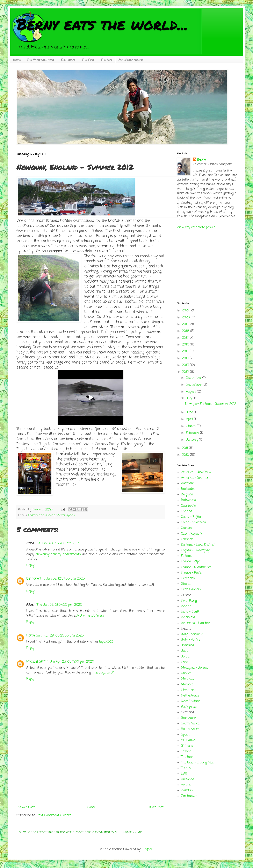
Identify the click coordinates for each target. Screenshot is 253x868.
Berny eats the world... (102, 24)
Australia (188, 484)
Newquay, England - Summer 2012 (211, 404)
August (191, 392)
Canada (187, 511)
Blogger (147, 849)
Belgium (187, 495)
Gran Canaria (191, 589)
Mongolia (188, 679)
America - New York (196, 472)
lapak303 (106, 642)
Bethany (32, 579)
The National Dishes (41, 59)
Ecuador (187, 539)
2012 (186, 372)
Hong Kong (189, 601)
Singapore (188, 718)
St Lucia (187, 746)
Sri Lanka (188, 740)
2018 (186, 331)
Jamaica (187, 645)
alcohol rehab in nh (90, 616)
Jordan (186, 657)
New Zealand (191, 701)
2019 (186, 324)
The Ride (107, 59)
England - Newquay (195, 550)
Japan (186, 651)
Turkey (186, 768)
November (194, 378)
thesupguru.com (104, 673)
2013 (186, 365)
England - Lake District (198, 545)
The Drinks (68, 59)
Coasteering (36, 515)
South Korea (190, 729)
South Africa (190, 724)
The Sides (88, 59)
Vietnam (187, 779)
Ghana (186, 584)
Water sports (66, 515)
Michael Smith (37, 662)
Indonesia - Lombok (196, 623)
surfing (50, 515)
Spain (185, 735)
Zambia (187, 791)
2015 (186, 351)
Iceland (186, 606)
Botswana (189, 500)
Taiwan (186, 752)
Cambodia (189, 506)
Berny (201, 160)
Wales (186, 785)
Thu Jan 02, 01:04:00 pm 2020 (59, 605)
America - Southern (196, 478)
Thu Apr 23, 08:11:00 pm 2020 (72, 662)
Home (17, 59)
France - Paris (191, 573)
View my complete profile (196, 227)
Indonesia (188, 617)
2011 (186, 448)
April (190, 419)
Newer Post (26, 807)
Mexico (186, 673)
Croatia (186, 528)
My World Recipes (131, 59)
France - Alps (191, 562)
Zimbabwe (189, 796)
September (195, 385)
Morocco (187, 685)
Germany (188, 578)
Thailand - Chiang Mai (197, 763)
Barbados (188, 489)
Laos (185, 662)
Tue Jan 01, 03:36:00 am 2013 (57, 543)
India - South (191, 612)
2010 (186, 455)
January (193, 440)
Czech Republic (192, 534)
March (191, 426)
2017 (186, 338)
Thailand (187, 757)
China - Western (193, 523)
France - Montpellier (196, 567)
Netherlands (190, 696)
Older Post (156, 807)
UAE (184, 774)
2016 (186, 345)
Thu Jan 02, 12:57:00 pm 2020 (62, 579)
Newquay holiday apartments (58, 554)
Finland (186, 556)
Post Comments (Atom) (55, 815)
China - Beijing (192, 517)
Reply (30, 565)
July (189, 398)
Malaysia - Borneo (195, 668)
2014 (186, 358)
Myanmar (189, 690)
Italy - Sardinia (192, 634)
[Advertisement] (91, 773)
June (190, 412)
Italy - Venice (191, 640)
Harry (31, 636)
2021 (186, 311)
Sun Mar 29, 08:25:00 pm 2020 (60, 636)
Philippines (189, 707)
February (193, 433)
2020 (186, 318)
